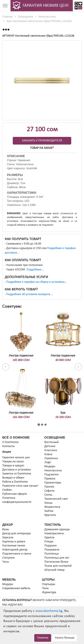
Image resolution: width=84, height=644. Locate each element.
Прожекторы (53, 483)
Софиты (49, 491)
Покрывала (52, 550)
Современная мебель (16, 588)
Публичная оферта (15, 494)
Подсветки (52, 475)
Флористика (52, 507)
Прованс (50, 479)
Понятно (43, 638)
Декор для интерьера (16, 534)
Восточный (52, 442)
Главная (8, 17)
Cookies (7, 490)
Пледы (49, 542)
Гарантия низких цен (16, 458)
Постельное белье (56, 562)
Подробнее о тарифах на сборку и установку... (37, 282)
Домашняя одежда (57, 529)
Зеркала (8, 538)
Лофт (48, 462)
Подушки (51, 546)
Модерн (50, 467)
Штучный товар (54, 570)
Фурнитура (49, 592)
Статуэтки (9, 558)
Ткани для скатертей (58, 566)
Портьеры (49, 584)
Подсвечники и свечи (17, 554)
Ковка (48, 454)
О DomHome (10, 442)
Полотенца (52, 554)
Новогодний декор (15, 550)
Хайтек (49, 511)
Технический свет (56, 499)
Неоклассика (47, 17)
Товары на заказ (13, 462)
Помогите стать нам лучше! (20, 486)
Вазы (6, 529)
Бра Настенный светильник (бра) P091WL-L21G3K (39, 21)
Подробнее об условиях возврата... (30, 294)
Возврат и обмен (13, 478)
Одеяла (49, 538)
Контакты (8, 446)
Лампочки (51, 458)
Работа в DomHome (15, 482)
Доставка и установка (17, 470)
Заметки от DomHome (17, 474)
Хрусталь (50, 515)
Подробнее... (35, 270)
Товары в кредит (13, 466)
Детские (50, 446)
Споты (48, 495)
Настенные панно (14, 546)
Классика (51, 450)
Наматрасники (54, 534)
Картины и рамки (14, 542)
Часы (6, 562)
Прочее (49, 487)
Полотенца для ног (57, 558)
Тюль (45, 588)
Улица (48, 503)
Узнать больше (65, 638)
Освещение (26, 17)
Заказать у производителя (42, 141)
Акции (7, 452)
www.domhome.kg (49, 611)
